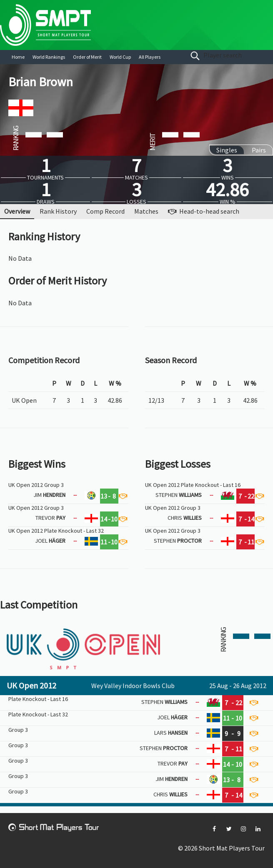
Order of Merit (87, 57)
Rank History (58, 211)
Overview (17, 211)
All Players (150, 57)
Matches (146, 211)
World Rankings (49, 57)
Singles (227, 150)
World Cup (120, 57)
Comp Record (105, 211)
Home (18, 57)
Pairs (259, 150)
